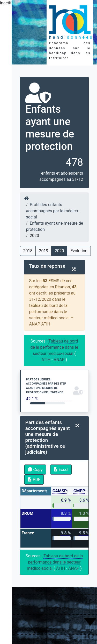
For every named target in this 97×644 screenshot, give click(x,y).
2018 (28, 251)
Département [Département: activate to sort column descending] (34, 491)
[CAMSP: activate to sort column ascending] (62, 491)
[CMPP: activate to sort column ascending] (81, 491)
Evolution (79, 251)
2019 (43, 251)
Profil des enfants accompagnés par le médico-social (53, 211)
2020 (59, 251)
